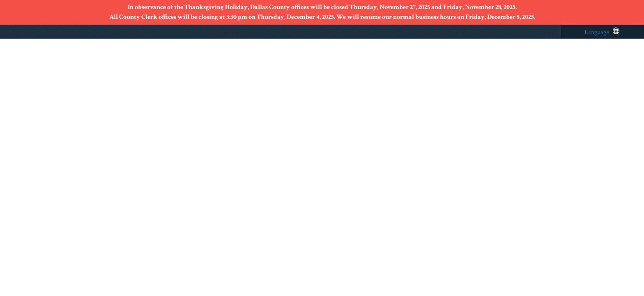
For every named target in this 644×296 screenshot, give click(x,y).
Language (602, 32)
